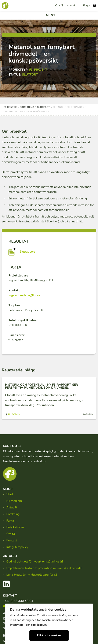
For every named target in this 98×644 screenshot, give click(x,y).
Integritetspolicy (17, 547)
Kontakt (72, 6)
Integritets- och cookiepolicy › (29, 625)
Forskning (13, 514)
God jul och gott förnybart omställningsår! (35, 561)
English (90, 6)
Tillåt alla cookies (49, 635)
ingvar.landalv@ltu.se (24, 295)
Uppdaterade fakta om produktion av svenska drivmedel (44, 568)
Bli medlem (14, 501)
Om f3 (59, 6)
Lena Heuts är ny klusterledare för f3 (32, 575)
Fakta (10, 521)
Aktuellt (12, 507)
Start (10, 494)
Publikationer (15, 527)
